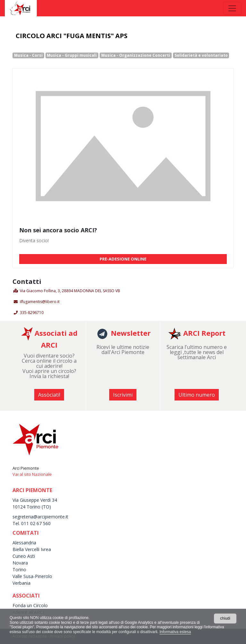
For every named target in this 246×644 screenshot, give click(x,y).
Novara (20, 563)
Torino (19, 570)
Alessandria (24, 543)
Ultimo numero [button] (197, 395)
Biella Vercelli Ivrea (32, 549)
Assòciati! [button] (49, 395)
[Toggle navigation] (232, 8)
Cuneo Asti (24, 556)
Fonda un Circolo (30, 605)
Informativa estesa (175, 632)
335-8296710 (32, 313)
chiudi (225, 618)
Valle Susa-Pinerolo (32, 576)
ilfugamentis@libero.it (40, 302)
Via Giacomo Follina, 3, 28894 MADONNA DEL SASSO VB (70, 291)
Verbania (21, 583)
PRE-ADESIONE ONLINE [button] (123, 259)
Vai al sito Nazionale (32, 474)
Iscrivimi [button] (123, 395)
